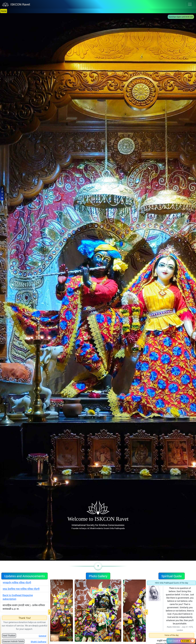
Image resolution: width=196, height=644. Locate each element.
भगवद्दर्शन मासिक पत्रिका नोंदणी (17, 583)
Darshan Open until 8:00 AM (181, 17)
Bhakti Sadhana (39, 642)
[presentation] (50, 612)
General (42, 636)
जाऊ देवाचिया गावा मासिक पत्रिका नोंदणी (21, 589)
